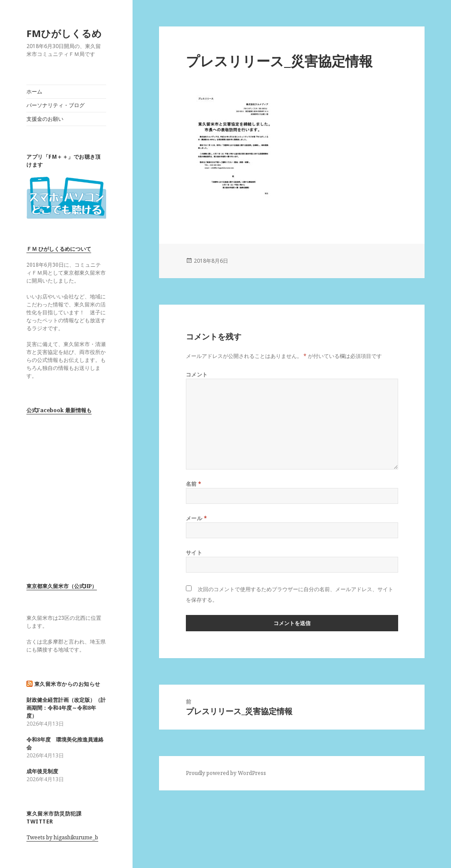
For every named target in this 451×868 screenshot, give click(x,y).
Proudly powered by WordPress (226, 773)
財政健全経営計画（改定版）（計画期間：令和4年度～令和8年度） (66, 708)
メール (196, 518)
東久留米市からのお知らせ (67, 684)
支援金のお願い (45, 119)
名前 (194, 484)
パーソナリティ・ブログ (55, 105)
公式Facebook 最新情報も (59, 410)
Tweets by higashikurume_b (62, 837)
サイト (194, 553)
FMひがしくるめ (64, 33)
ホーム (34, 91)
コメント (197, 374)
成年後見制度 (42, 771)
